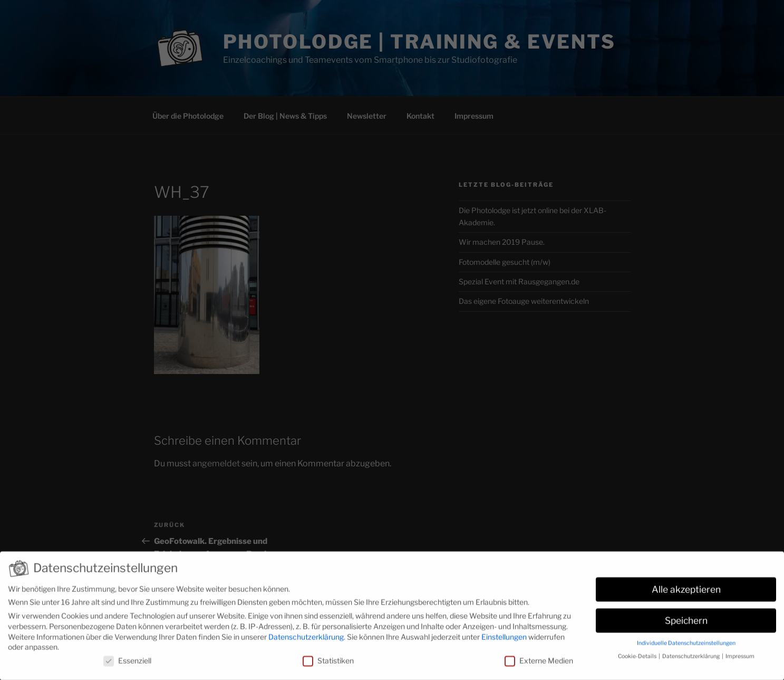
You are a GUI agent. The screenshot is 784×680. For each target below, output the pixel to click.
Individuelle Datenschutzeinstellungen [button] (686, 647)
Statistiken (328, 664)
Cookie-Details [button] (638, 660)
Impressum (740, 660)
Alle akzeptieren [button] (686, 593)
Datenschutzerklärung (306, 641)
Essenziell (127, 664)
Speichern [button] (686, 624)
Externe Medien (539, 664)
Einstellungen (504, 641)
